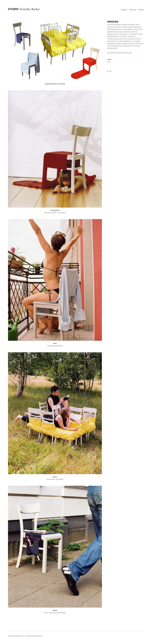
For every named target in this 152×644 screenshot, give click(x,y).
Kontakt (141, 10)
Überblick (133, 10)
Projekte (124, 10)
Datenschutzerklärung (34, 636)
